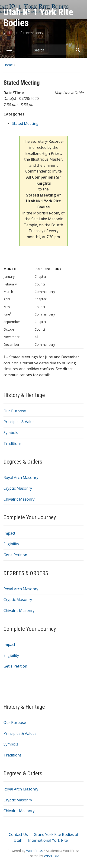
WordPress (34, 851)
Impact (9, 533)
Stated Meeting (25, 123)
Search (78, 50)
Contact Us (18, 834)
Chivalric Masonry (19, 499)
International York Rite (48, 840)
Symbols (11, 433)
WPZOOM (52, 856)
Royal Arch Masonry (21, 478)
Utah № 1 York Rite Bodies (38, 18)
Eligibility (11, 544)
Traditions (13, 444)
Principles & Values (20, 422)
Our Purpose (15, 411)
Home (8, 65)
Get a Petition (15, 555)
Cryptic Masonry (18, 488)
